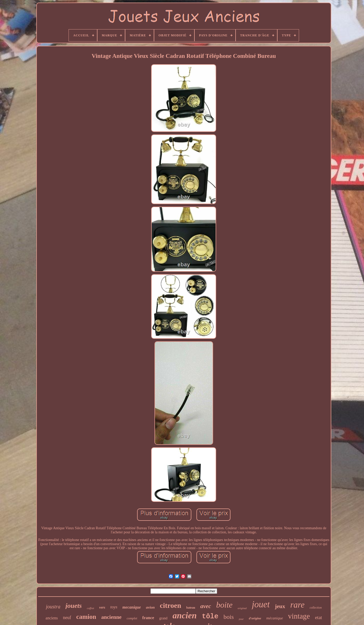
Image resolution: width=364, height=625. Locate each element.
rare (297, 605)
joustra (53, 607)
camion (86, 617)
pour (241, 619)
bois (229, 617)
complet (132, 618)
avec (206, 606)
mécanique (275, 618)
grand (163, 618)
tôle (210, 617)
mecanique (132, 607)
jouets (74, 606)
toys (114, 607)
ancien (185, 615)
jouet (261, 604)
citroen (170, 605)
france (148, 618)
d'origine (255, 618)
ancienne (111, 617)
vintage (299, 616)
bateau (191, 608)
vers (102, 607)
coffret (91, 608)
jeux (280, 606)
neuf (67, 618)
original (242, 608)
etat (318, 617)
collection (316, 608)
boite (224, 605)
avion (150, 607)
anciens (52, 618)
